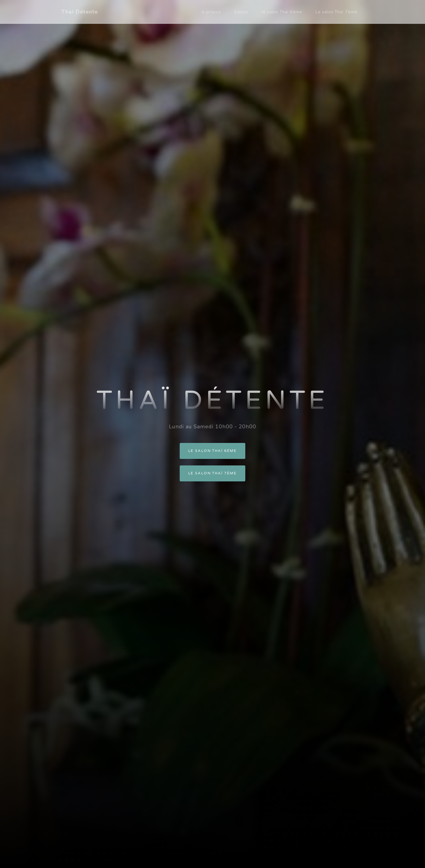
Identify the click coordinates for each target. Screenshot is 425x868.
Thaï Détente (80, 12)
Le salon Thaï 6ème (212, 451)
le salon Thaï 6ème (282, 12)
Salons (241, 12)
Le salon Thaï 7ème (336, 12)
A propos (211, 12)
